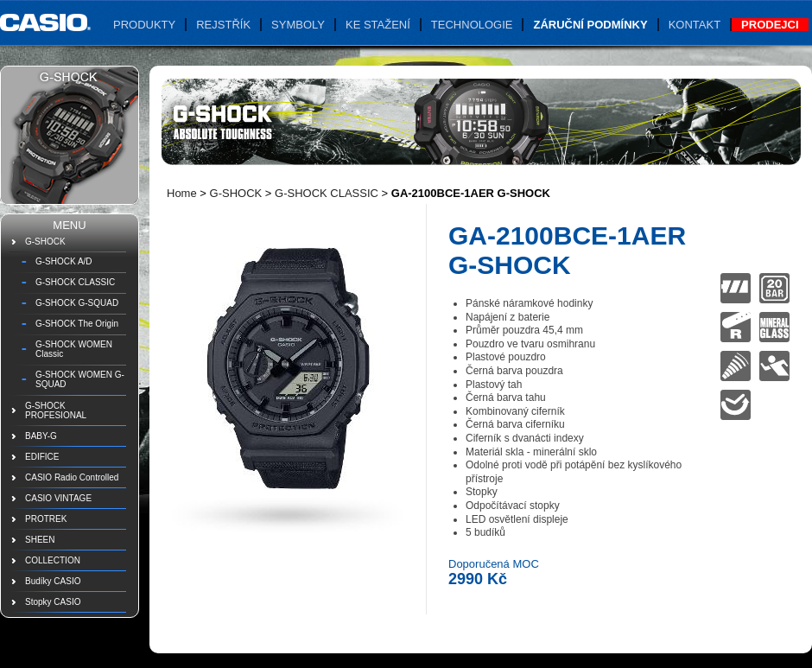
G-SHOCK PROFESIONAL (56, 410)
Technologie (472, 25)
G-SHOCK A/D (64, 261)
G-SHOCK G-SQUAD (77, 303)
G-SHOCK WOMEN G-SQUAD (80, 379)
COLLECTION (53, 560)
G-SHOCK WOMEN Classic (74, 349)
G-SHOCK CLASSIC (75, 282)
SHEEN (40, 540)
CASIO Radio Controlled (72, 477)
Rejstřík (223, 25)
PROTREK (46, 519)
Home (182, 193)
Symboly (298, 25)
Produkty (144, 25)
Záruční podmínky (590, 25)
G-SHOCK (45, 242)
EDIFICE (42, 457)
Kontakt (695, 25)
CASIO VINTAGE (58, 498)
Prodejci (770, 25)
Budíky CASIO (53, 581)
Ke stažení (378, 25)
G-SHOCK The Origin (77, 324)
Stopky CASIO (53, 602)
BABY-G (41, 436)
